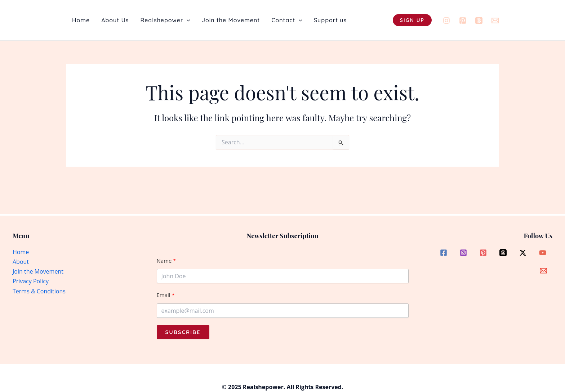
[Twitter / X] (523, 253)
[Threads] (479, 21)
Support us (330, 20)
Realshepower (165, 20)
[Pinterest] (463, 21)
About (21, 262)
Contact (287, 20)
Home (81, 20)
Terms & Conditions (39, 291)
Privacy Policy (31, 281)
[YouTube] (543, 253)
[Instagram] (446, 21)
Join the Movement (231, 20)
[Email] (495, 21)
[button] (187, 20)
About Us (115, 20)
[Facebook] (444, 253)
